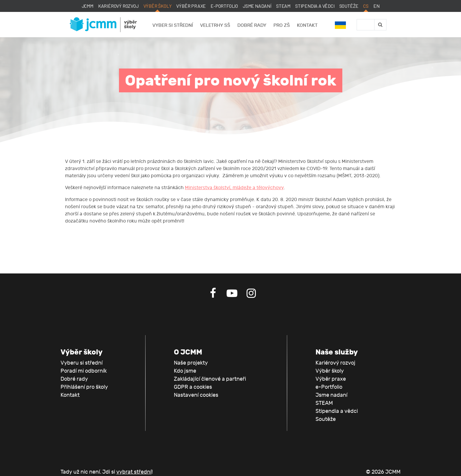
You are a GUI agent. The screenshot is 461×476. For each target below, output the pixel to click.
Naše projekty (191, 363)
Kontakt (307, 25)
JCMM (88, 6)
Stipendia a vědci (315, 6)
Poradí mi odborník (84, 371)
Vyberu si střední (82, 363)
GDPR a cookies (193, 387)
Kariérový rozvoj (118, 6)
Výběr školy (158, 6)
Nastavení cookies (196, 395)
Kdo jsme (185, 371)
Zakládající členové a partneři (210, 379)
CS (366, 6)
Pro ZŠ (282, 25)
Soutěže (349, 6)
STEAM (283, 6)
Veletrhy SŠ (215, 25)
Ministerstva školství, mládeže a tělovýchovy (234, 188)
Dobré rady (252, 25)
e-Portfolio (224, 6)
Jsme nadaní (257, 6)
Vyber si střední (173, 25)
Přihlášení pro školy (84, 387)
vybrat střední (134, 472)
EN (376, 6)
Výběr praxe (191, 6)
